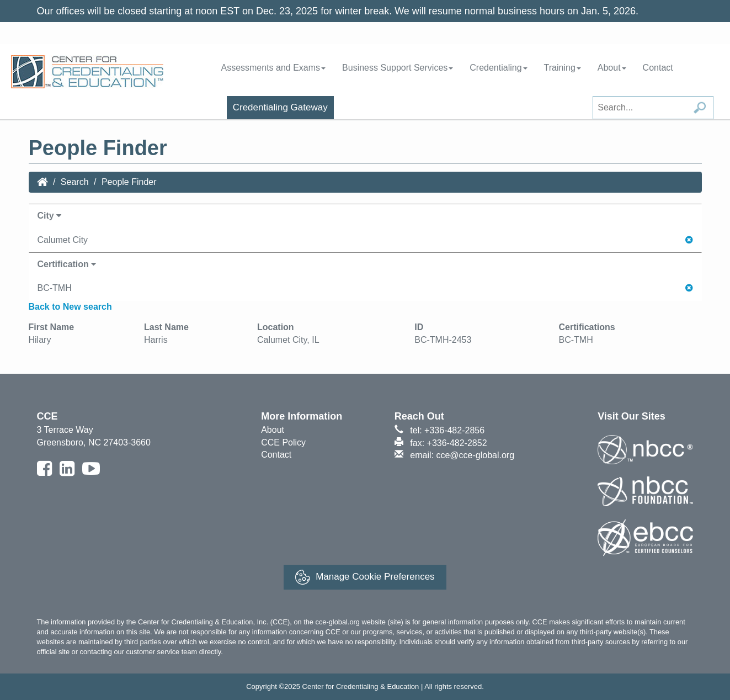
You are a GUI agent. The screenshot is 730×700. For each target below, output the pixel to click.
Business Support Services (398, 68)
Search (75, 182)
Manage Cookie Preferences (365, 577)
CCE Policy (283, 442)
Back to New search (70, 307)
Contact (658, 68)
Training (563, 68)
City (50, 216)
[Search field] (653, 107)
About (612, 68)
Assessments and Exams (273, 68)
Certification (67, 264)
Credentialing (498, 68)
